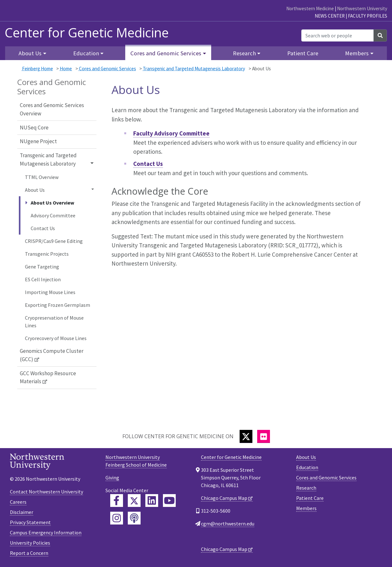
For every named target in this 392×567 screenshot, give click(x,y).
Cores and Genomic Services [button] (166, 53)
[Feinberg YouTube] (169, 501)
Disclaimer (22, 512)
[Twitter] (246, 436)
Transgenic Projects (47, 254)
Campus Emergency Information (46, 532)
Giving (112, 478)
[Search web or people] (338, 35)
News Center (330, 16)
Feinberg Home (38, 69)
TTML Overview (42, 177)
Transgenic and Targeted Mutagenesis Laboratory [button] (48, 159)
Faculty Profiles (368, 16)
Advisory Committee (53, 215)
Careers (18, 502)
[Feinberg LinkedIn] (152, 501)
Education (307, 467)
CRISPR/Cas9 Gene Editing (54, 241)
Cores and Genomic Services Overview (52, 109)
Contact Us (43, 228)
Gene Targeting (42, 267)
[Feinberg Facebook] (117, 501)
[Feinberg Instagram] (117, 518)
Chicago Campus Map (224, 498)
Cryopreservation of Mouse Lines (54, 322)
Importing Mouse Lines (50, 292)
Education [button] (86, 53)
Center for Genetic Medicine (87, 33)
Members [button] (357, 53)
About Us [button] (30, 53)
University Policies (30, 543)
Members (306, 508)
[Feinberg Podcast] (134, 518)
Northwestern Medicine (310, 8)
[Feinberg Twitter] (134, 501)
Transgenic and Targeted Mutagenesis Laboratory (194, 69)
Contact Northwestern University (46, 492)
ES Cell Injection (43, 279)
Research (306, 488)
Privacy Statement (30, 522)
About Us (306, 457)
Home (66, 69)
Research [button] (244, 53)
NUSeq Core (34, 128)
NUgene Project (38, 141)
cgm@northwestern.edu (228, 524)
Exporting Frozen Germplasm (58, 305)
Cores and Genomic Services (108, 69)
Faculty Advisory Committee (171, 133)
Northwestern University (362, 8)
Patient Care (303, 53)
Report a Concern (29, 553)
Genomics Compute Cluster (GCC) (52, 355)
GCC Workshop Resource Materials (48, 377)
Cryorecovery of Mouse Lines (56, 338)
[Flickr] (264, 436)
